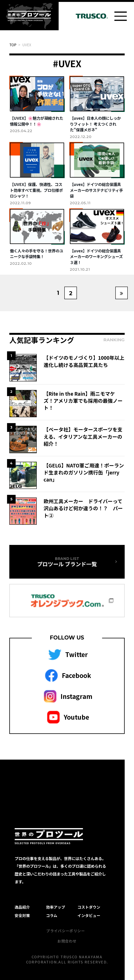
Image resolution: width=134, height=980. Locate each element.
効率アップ (56, 907)
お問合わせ (67, 941)
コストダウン (89, 907)
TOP (13, 45)
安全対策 (22, 915)
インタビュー (89, 915)
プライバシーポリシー (66, 931)
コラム (52, 915)
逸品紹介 (22, 907)
